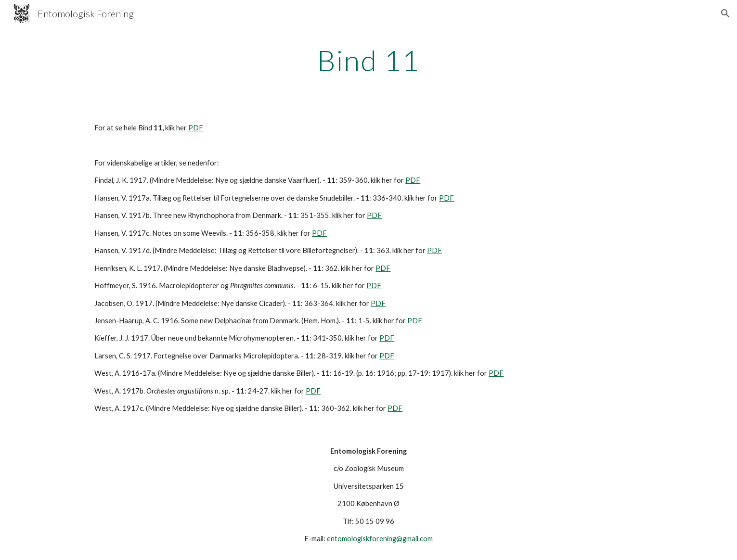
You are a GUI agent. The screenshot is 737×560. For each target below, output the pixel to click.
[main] (369, 60)
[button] (725, 13)
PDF (196, 128)
